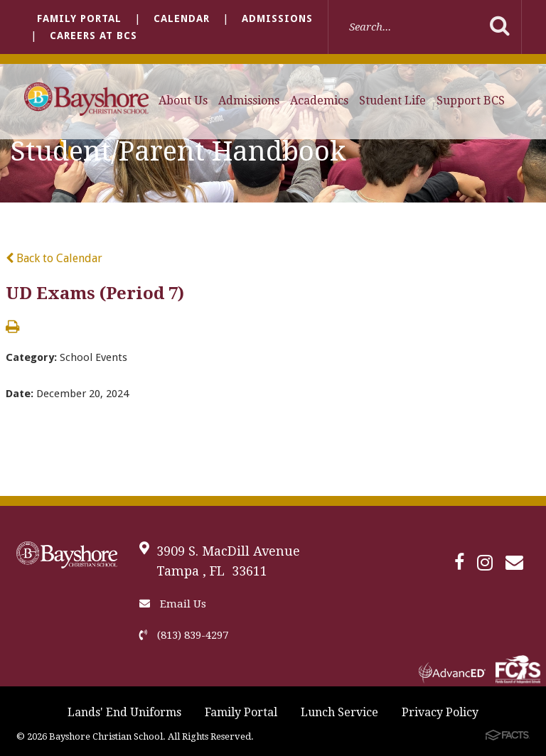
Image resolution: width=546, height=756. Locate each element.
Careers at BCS (93, 36)
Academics (319, 101)
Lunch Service (339, 712)
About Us (183, 101)
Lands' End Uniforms (124, 712)
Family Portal (79, 18)
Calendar (182, 18)
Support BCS (471, 101)
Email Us (173, 604)
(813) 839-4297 (184, 635)
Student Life (392, 101)
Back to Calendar (54, 258)
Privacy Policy (440, 712)
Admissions (277, 18)
